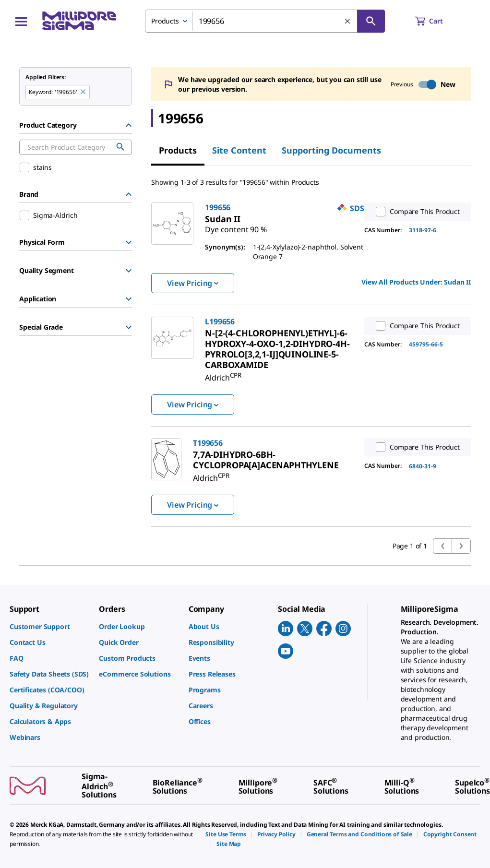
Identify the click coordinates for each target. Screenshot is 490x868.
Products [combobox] (165, 21)
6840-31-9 (423, 466)
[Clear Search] (348, 22)
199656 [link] (218, 207)
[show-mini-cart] (437, 21)
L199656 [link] (220, 321)
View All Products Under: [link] (416, 282)
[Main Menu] (21, 21)
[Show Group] (129, 242)
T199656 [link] (208, 443)
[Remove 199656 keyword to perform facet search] (84, 92)
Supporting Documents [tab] (331, 150)
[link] (236, 226)
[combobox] (265, 21)
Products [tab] (178, 150)
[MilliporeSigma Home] (79, 21)
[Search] (371, 21)
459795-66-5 (426, 344)
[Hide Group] (129, 125)
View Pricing (193, 283)
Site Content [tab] (239, 150)
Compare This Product (416, 212)
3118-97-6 (423, 230)
